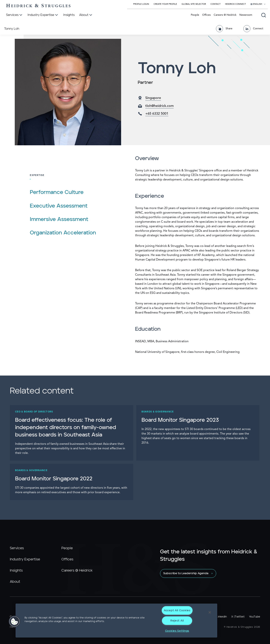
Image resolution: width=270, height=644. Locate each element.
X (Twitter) (238, 617)
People (195, 15)
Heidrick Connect (235, 4)
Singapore (153, 98)
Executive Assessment (59, 206)
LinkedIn (222, 617)
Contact (215, 4)
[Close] (210, 612)
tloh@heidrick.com (159, 106)
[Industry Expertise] (43, 15)
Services (17, 548)
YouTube (255, 617)
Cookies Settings (177, 631)
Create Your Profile (165, 4)
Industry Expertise (25, 559)
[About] (86, 15)
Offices (206, 15)
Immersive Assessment (59, 219)
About (15, 582)
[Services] (15, 15)
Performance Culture (57, 192)
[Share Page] (226, 29)
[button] (15, 621)
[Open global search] (264, 15)
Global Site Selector (194, 4)
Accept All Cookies (177, 610)
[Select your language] (258, 4)
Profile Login (141, 4)
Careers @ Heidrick (225, 15)
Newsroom (246, 15)
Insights (16, 571)
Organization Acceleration (63, 233)
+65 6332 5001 (157, 114)
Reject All (177, 621)
